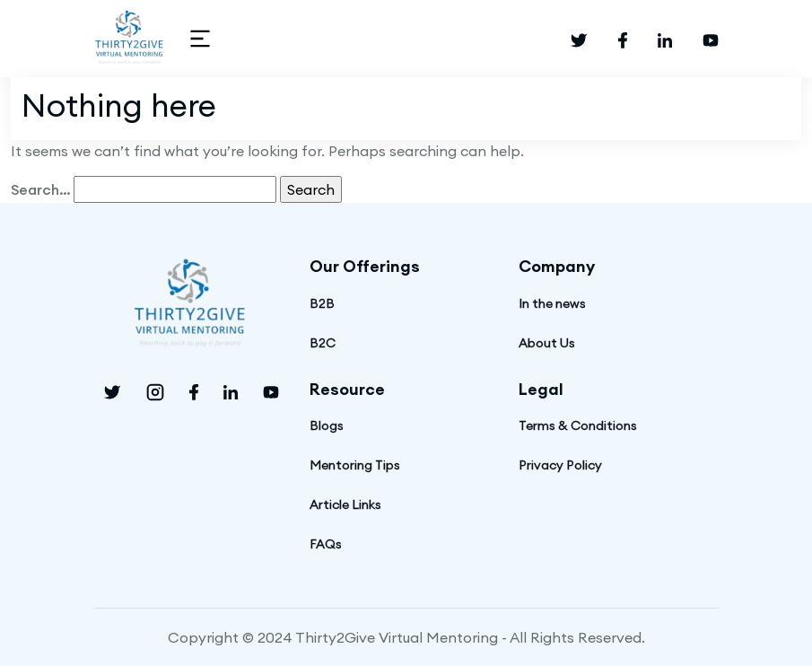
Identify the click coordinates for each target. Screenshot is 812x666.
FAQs (326, 544)
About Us (547, 343)
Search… (40, 189)
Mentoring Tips (355, 465)
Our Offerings (365, 266)
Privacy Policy (560, 465)
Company (557, 266)
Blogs (327, 425)
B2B (322, 303)
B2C (323, 343)
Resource (347, 389)
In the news (552, 303)
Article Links (345, 504)
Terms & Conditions (578, 425)
